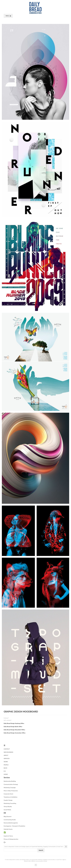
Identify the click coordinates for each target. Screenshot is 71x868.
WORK (6, 762)
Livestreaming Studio (10, 820)
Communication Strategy (11, 784)
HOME (6, 774)
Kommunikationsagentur (11, 823)
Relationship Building (10, 781)
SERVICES (7, 758)
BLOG (5, 768)
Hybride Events (8, 829)
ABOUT (6, 755)
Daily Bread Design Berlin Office (13, 727)
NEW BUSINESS (8, 752)
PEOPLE (6, 765)
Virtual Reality (8, 806)
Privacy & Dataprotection (11, 839)
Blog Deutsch (8, 816)
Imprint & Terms (8, 836)
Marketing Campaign (10, 788)
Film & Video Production (11, 791)
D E (5, 771)
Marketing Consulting (10, 803)
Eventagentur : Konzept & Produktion (14, 826)
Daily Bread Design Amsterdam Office (15, 733)
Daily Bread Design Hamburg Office (14, 723)
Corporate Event (8, 794)
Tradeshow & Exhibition (11, 797)
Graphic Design (8, 800)
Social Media (7, 810)
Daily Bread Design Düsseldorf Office (14, 730)
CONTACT (7, 749)
